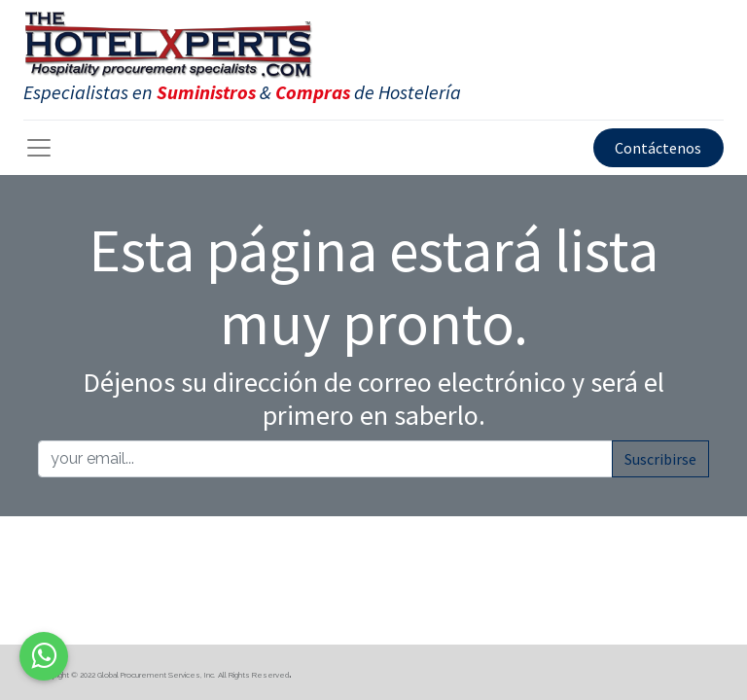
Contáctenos (658, 148)
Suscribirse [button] (660, 459)
